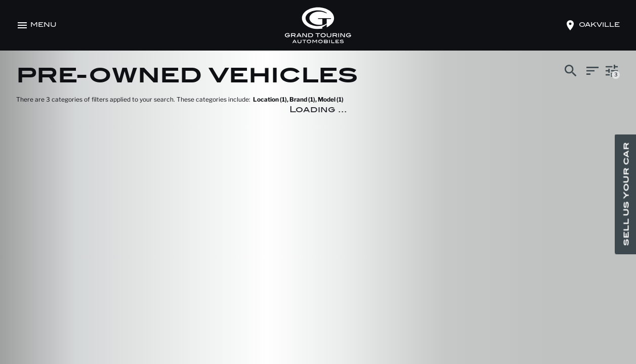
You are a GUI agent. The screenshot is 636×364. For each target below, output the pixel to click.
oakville (599, 25)
